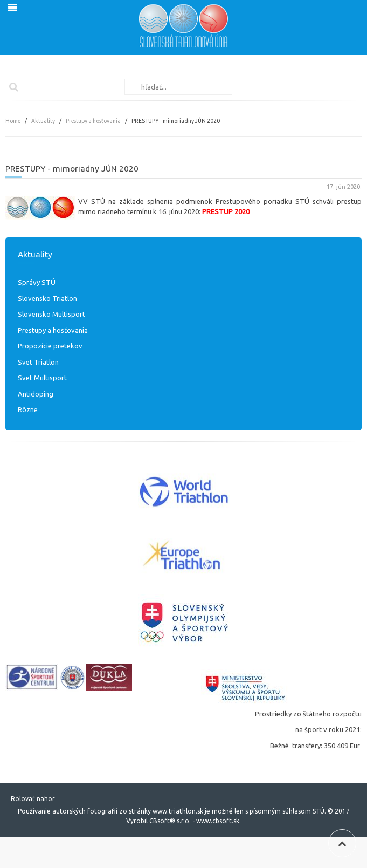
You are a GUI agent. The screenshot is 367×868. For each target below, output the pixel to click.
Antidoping (36, 394)
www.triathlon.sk (177, 811)
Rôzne (28, 409)
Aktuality (43, 121)
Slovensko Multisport (51, 314)
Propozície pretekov (50, 346)
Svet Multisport (42, 378)
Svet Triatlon (38, 362)
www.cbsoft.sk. (219, 821)
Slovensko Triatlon (47, 298)
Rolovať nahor (33, 799)
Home (13, 121)
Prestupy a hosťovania (93, 121)
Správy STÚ (37, 282)
